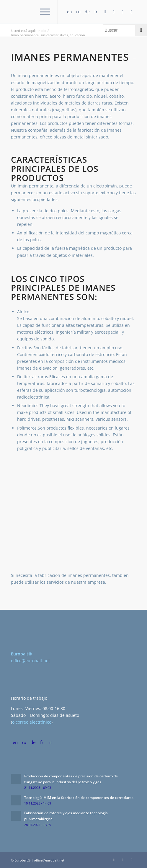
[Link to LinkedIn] (123, 12)
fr (96, 12)
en (70, 12)
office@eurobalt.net (30, 661)
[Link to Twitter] (132, 12)
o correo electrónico (32, 722)
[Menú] (42, 12)
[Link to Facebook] (114, 12)
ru (78, 12)
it (105, 12)
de (87, 12)
